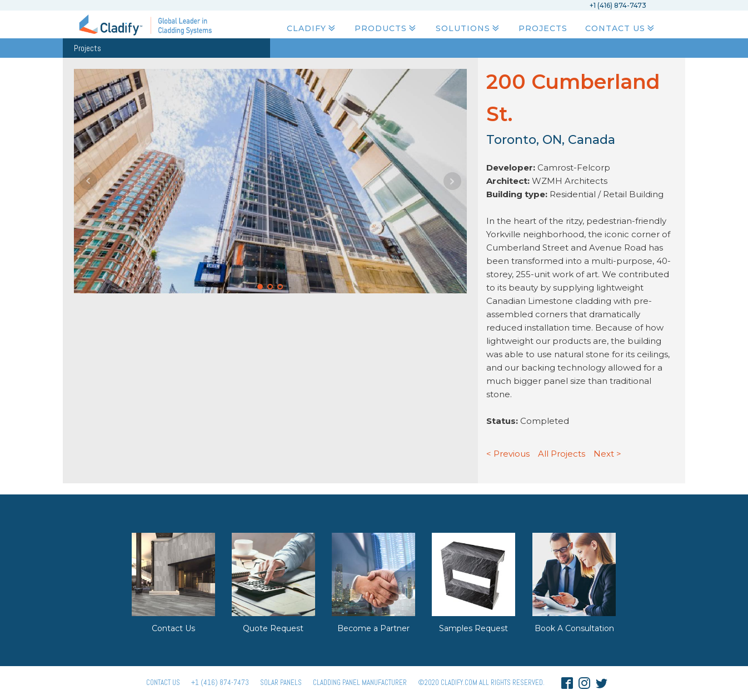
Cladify (312, 28)
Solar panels (281, 682)
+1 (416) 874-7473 (220, 682)
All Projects (562, 454)
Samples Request (473, 628)
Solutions (468, 28)
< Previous (508, 454)
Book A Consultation (574, 628)
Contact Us (621, 28)
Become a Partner (373, 628)
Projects (543, 28)
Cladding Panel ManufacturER (360, 682)
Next (452, 181)
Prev (88, 181)
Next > (607, 454)
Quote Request (273, 628)
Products (386, 28)
